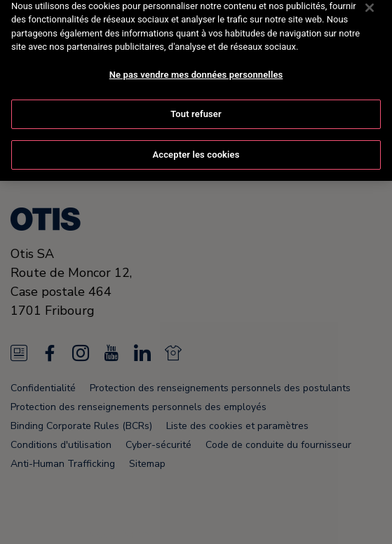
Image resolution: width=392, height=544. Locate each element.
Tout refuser (196, 99)
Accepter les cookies (196, 140)
